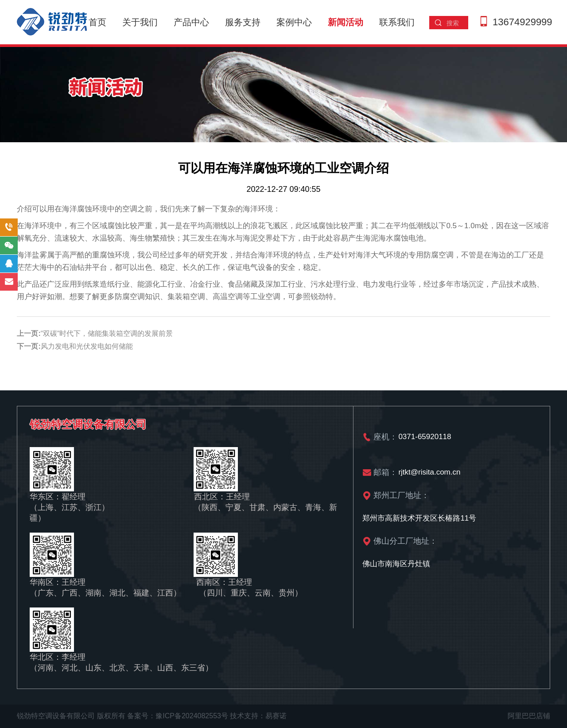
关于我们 (140, 22)
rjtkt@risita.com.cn (429, 472)
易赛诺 (276, 716)
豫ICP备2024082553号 (192, 716)
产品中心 (191, 22)
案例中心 (294, 22)
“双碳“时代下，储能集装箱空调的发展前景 (107, 333)
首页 (97, 22)
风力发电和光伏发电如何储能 (87, 346)
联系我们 (397, 22)
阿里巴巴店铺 (529, 716)
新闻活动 (346, 22)
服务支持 (243, 22)
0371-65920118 (425, 437)
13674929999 (522, 22)
